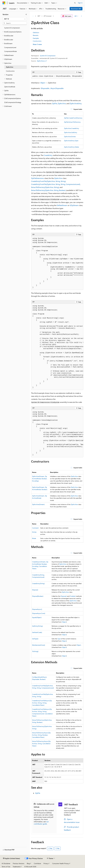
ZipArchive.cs (41, 61)
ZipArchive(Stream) (38, 504)
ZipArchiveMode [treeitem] (10, 87)
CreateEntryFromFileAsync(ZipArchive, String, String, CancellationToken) (42, 703)
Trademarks (16, 867)
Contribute (37, 863)
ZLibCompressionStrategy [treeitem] (13, 102)
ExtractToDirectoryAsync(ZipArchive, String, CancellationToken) (41, 744)
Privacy (46, 863)
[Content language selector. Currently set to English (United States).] (11, 858)
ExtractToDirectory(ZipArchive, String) (45, 187)
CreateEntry (48, 155)
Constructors (37, 41)
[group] (57, 263)
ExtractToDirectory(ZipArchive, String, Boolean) (48, 190)
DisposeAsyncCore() (39, 613)
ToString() (35, 651)
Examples (36, 38)
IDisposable (45, 88)
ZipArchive (62, 103)
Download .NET (76, 9)
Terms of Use (6, 867)
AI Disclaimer (6, 863)
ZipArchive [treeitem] (10, 67)
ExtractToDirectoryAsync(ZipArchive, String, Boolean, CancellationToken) (41, 735)
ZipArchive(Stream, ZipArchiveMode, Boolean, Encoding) (40, 479)
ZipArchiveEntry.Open (71, 141)
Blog (28, 863)
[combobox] (15, 19)
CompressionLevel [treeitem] (10, 47)
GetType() (35, 639)
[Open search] (75, 3)
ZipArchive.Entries (70, 137)
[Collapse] (26, 14)
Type (59, 639)
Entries (34, 532)
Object (43, 83)
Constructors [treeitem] (10, 71)
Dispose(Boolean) (38, 596)
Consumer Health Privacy (61, 863)
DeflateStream (62, 205)
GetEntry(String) (37, 626)
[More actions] (81, 16)
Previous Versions (19, 863)
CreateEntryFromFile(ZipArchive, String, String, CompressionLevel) (56, 184)
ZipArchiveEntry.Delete (71, 147)
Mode (34, 538)
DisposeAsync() (37, 609)
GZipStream (74, 205)
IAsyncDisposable (57, 88)
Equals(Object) (37, 617)
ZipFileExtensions (37, 178)
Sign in (80, 3)
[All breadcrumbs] (33, 16)
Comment (35, 528)
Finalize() (73, 596)
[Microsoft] (4, 3)
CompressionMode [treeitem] (10, 51)
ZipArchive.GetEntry (71, 132)
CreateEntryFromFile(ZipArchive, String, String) (48, 181)
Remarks (36, 35)
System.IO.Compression (48, 56)
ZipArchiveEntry (76, 103)
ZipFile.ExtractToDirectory (72, 122)
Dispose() (35, 590)
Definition (36, 33)
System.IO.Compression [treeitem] (12, 28)
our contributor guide (41, 823)
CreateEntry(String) (38, 583)
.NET (39, 16)
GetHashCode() (37, 632)
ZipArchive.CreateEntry (72, 128)
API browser (48, 16)
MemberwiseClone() (39, 645)
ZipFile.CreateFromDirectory (73, 118)
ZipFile (55, 103)
